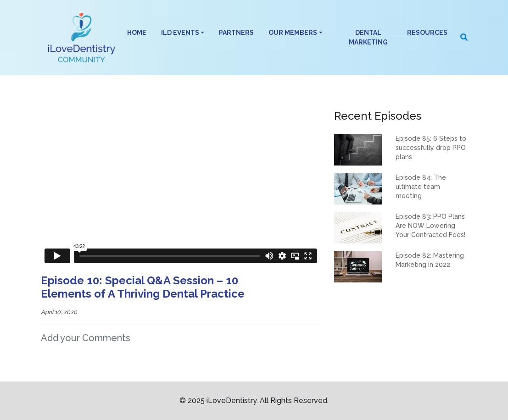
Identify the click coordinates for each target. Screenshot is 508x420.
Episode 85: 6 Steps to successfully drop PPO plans (431, 148)
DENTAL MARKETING (368, 37)
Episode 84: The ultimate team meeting (421, 187)
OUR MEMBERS (293, 33)
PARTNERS (236, 33)
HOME (137, 33)
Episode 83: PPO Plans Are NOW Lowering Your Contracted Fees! (430, 226)
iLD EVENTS (180, 33)
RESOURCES (427, 33)
